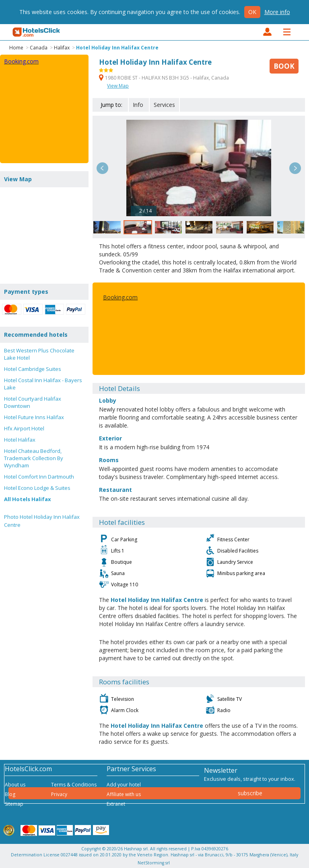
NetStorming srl (154, 863)
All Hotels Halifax (28, 499)
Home (16, 48)
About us (15, 785)
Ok (252, 12)
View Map (118, 86)
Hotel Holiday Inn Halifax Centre (117, 48)
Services (164, 105)
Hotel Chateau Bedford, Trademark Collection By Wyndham (34, 458)
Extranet (116, 804)
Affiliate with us (124, 794)
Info (138, 105)
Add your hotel (124, 785)
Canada (39, 48)
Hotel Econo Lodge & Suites (37, 488)
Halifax (62, 48)
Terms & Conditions (74, 785)
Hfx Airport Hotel (24, 428)
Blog (10, 794)
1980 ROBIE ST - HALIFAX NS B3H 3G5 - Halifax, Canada (164, 78)
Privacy (59, 794)
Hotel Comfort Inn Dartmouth (39, 477)
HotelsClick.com (37, 32)
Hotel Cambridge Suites (33, 369)
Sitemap (14, 804)
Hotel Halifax (20, 440)
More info (277, 12)
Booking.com (120, 297)
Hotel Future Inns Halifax (34, 417)
